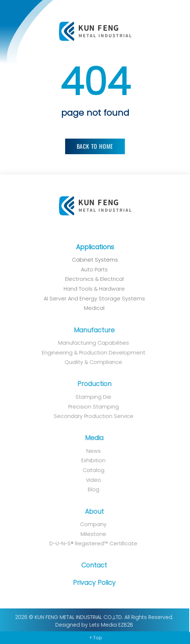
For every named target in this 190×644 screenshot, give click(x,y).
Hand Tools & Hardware (91, 289)
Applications (95, 247)
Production (91, 384)
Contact (91, 565)
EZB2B (123, 625)
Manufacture (91, 330)
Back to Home (95, 146)
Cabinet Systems (94, 260)
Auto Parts (91, 270)
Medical (91, 308)
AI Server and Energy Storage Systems (91, 299)
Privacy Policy (91, 583)
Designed (65, 625)
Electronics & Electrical (91, 279)
